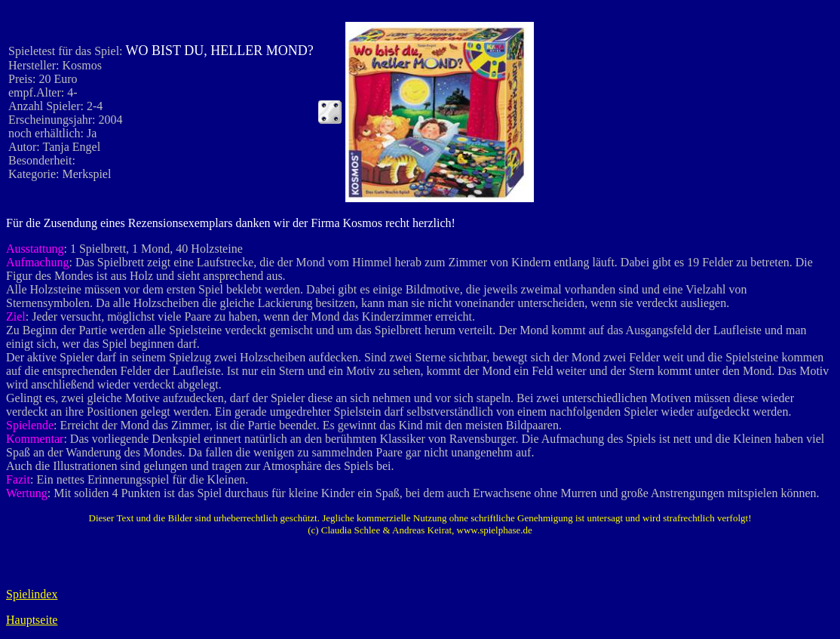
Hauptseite (32, 620)
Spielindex (32, 594)
